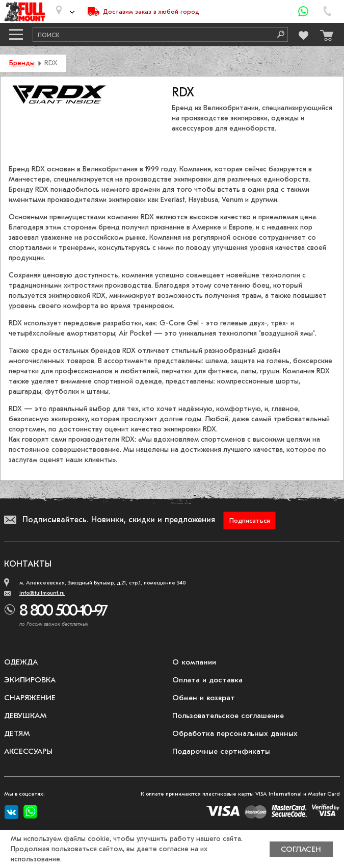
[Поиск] (277, 34)
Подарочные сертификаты (221, 751)
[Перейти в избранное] (303, 34)
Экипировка (30, 680)
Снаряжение (30, 698)
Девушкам (25, 716)
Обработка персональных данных (235, 733)
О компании (194, 662)
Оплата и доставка (207, 680)
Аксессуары (28, 751)
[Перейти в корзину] (324, 33)
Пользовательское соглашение (228, 716)
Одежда (21, 662)
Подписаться (250, 520)
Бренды (22, 63)
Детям (17, 733)
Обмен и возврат (204, 698)
